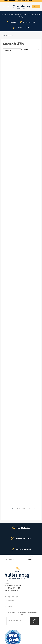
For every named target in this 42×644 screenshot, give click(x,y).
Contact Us (30, 559)
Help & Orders (9, 607)
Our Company (9, 601)
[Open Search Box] (8, 6)
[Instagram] (9, 597)
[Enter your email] (18, 621)
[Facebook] (5, 597)
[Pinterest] (17, 597)
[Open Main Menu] (4, 6)
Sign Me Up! (34, 621)
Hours (7, 580)
